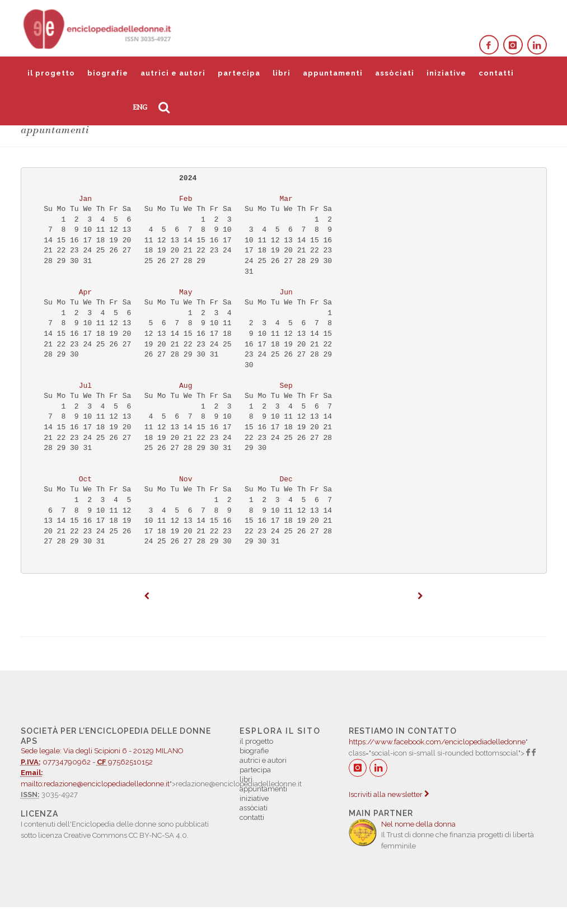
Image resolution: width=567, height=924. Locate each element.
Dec (286, 479)
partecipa (239, 73)
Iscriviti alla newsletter (389, 794)
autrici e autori (173, 73)
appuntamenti (333, 73)
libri (282, 73)
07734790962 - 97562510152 (120, 752)
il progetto (51, 73)
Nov (186, 479)
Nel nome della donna (418, 824)
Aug (186, 386)
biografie (108, 73)
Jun (286, 292)
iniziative (446, 73)
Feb (186, 199)
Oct (85, 479)
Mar (286, 199)
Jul (85, 386)
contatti (496, 73)
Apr (85, 292)
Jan (85, 199)
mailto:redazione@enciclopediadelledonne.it (95, 784)
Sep (286, 386)
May (186, 292)
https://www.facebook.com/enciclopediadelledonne (437, 742)
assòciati (395, 73)
